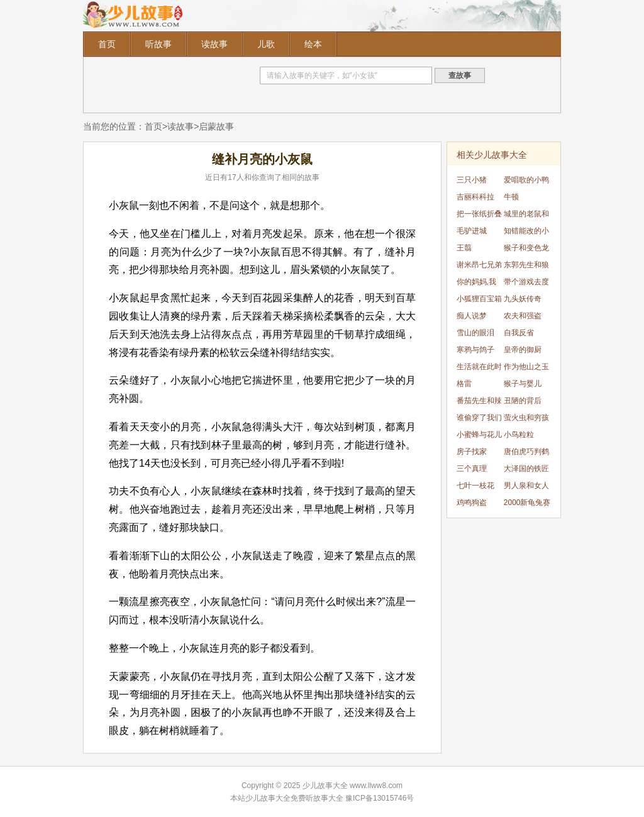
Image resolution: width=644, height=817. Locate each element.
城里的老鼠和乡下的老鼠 (526, 216)
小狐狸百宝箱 (479, 299)
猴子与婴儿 (523, 384)
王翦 (464, 248)
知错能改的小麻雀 (526, 233)
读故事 (214, 44)
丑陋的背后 (523, 401)
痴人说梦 (472, 316)
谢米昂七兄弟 (479, 265)
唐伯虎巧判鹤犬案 (526, 454)
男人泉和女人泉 (526, 488)
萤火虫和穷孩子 (526, 420)
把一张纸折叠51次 (479, 216)
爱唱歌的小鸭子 (526, 182)
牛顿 (511, 197)
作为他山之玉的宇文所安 (526, 369)
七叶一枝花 (475, 486)
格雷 (464, 384)
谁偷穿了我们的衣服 (479, 420)
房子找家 (472, 452)
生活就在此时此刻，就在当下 (479, 369)
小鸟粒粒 (519, 435)
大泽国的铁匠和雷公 (526, 471)
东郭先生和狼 (526, 265)
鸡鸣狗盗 (472, 503)
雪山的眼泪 (475, 333)
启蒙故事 (216, 126)
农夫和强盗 (523, 316)
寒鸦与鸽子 (475, 350)
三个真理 (472, 469)
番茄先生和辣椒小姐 (479, 403)
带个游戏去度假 (526, 284)
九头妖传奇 (523, 299)
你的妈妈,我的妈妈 (476, 284)
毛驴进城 (472, 231)
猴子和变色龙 (526, 248)
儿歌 (266, 44)
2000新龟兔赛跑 (527, 505)
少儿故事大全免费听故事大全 (294, 798)
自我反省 (519, 333)
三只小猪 (472, 180)
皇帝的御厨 (523, 350)
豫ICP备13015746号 (380, 798)
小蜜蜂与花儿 (479, 435)
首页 (107, 44)
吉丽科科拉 (475, 197)
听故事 (158, 44)
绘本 (313, 44)
